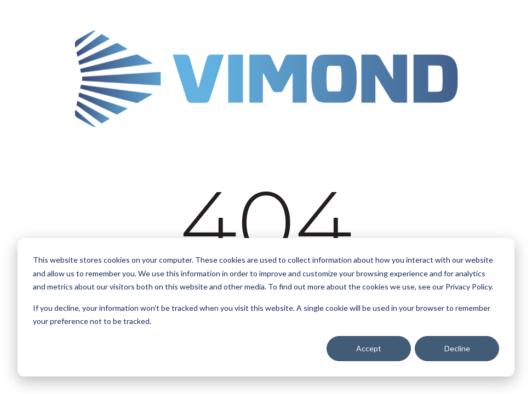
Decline (457, 348)
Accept (369, 348)
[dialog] (266, 307)
